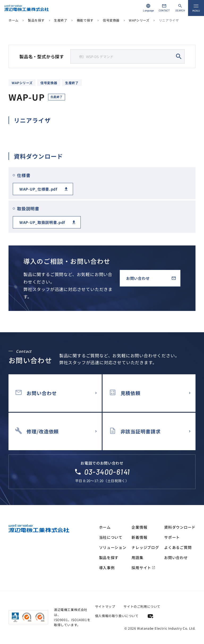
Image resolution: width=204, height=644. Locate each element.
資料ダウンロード (180, 527)
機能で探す (85, 20)
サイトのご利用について (142, 606)
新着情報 (139, 537)
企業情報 (139, 527)
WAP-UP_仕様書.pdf (38, 189)
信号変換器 (111, 20)
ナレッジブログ (145, 547)
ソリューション (113, 547)
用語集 (137, 557)
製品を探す (36, 20)
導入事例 (107, 568)
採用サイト (143, 568)
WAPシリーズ (139, 20)
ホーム (14, 20)
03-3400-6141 (107, 472)
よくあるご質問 (178, 547)
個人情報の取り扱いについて (117, 616)
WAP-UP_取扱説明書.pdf (42, 222)
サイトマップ (105, 606)
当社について (111, 537)
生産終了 (61, 20)
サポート (172, 537)
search (179, 56)
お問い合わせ (138, 278)
